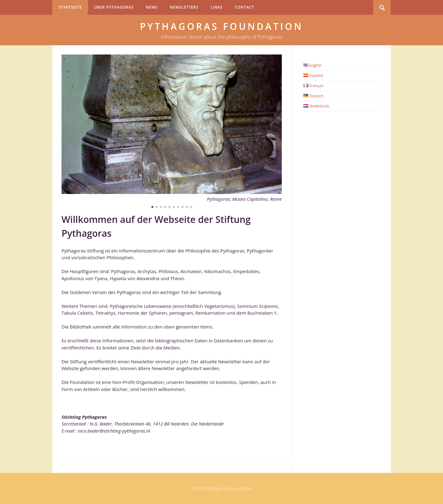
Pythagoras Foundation (222, 26)
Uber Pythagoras (114, 7)
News (152, 7)
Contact (245, 7)
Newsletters (184, 7)
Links (217, 7)
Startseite (70, 7)
